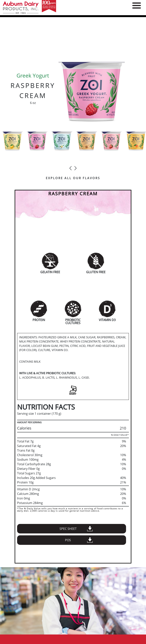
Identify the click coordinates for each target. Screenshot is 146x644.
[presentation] (71, 167)
